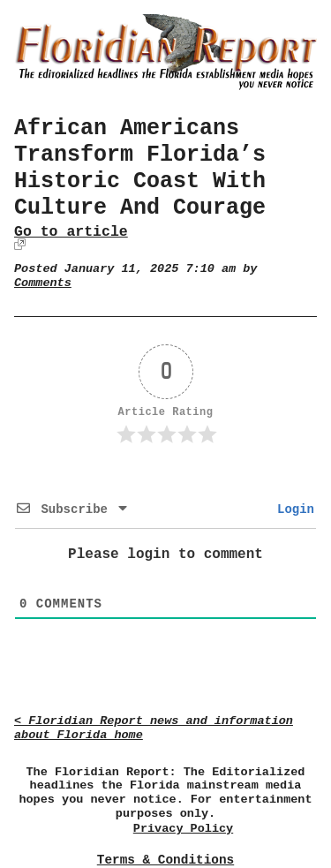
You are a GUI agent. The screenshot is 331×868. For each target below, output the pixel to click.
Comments (43, 283)
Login (292, 509)
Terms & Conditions (165, 860)
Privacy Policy (183, 829)
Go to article (71, 232)
